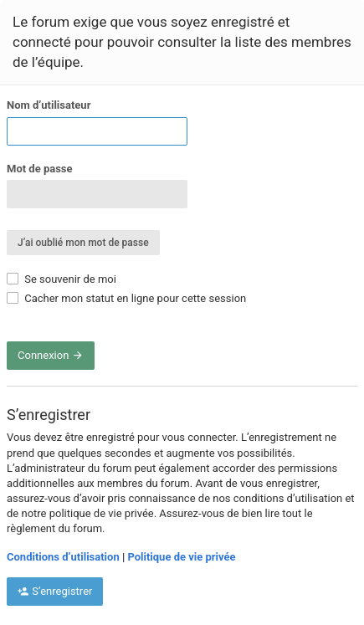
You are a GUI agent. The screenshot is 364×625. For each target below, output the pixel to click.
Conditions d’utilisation (63, 557)
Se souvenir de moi (62, 279)
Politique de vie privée (181, 557)
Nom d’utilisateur (49, 105)
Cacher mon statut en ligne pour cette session (126, 298)
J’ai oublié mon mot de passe (83, 243)
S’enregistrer (55, 591)
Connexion (51, 355)
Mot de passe (40, 169)
